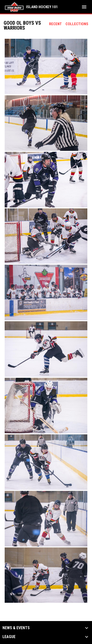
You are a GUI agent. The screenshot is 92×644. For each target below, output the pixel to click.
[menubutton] (84, 7)
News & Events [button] (16, 628)
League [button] (9, 637)
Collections (77, 24)
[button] (46, 67)
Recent (55, 24)
